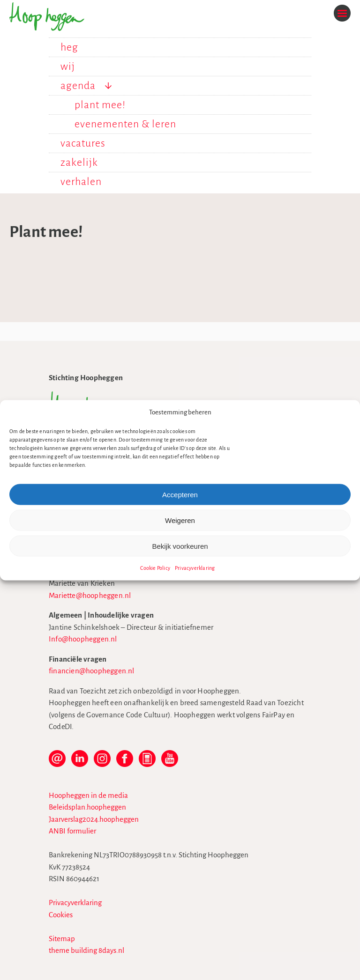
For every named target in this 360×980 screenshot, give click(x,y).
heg (69, 47)
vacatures (83, 143)
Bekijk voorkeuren (180, 546)
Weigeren (180, 520)
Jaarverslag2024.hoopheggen (94, 819)
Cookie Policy (155, 568)
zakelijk (79, 162)
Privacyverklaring (195, 568)
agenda (78, 86)
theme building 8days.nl (86, 950)
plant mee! (100, 105)
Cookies (61, 915)
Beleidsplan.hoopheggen (87, 807)
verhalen (81, 182)
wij (68, 66)
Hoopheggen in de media (88, 795)
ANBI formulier (72, 831)
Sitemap (62, 939)
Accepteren (180, 494)
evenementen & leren (125, 124)
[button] (346, 412)
